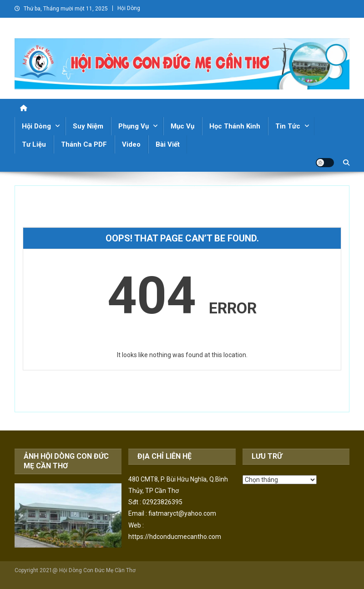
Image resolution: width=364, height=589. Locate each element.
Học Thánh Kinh (235, 126)
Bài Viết (168, 144)
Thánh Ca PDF (84, 144)
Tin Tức (288, 126)
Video (131, 144)
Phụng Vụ (134, 126)
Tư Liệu (34, 144)
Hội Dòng (129, 8)
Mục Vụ (182, 126)
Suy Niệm (88, 126)
